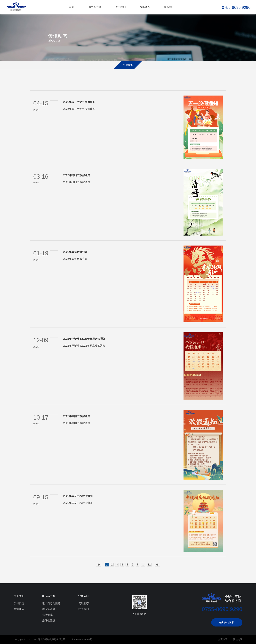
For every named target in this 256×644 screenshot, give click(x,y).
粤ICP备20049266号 (82, 639)
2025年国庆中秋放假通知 (78, 496)
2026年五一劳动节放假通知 (79, 102)
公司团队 (19, 609)
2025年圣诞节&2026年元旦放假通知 (84, 339)
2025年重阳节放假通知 (77, 416)
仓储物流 (47, 615)
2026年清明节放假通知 (77, 175)
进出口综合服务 (51, 603)
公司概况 (19, 603)
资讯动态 (145, 7)
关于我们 (120, 7)
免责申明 (223, 639)
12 (149, 565)
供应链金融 (49, 609)
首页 (71, 7)
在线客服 (227, 622)
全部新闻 (128, 65)
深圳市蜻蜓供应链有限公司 (16, 7)
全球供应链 (49, 621)
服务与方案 (95, 7)
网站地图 (238, 639)
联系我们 (169, 7)
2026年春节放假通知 (75, 252)
